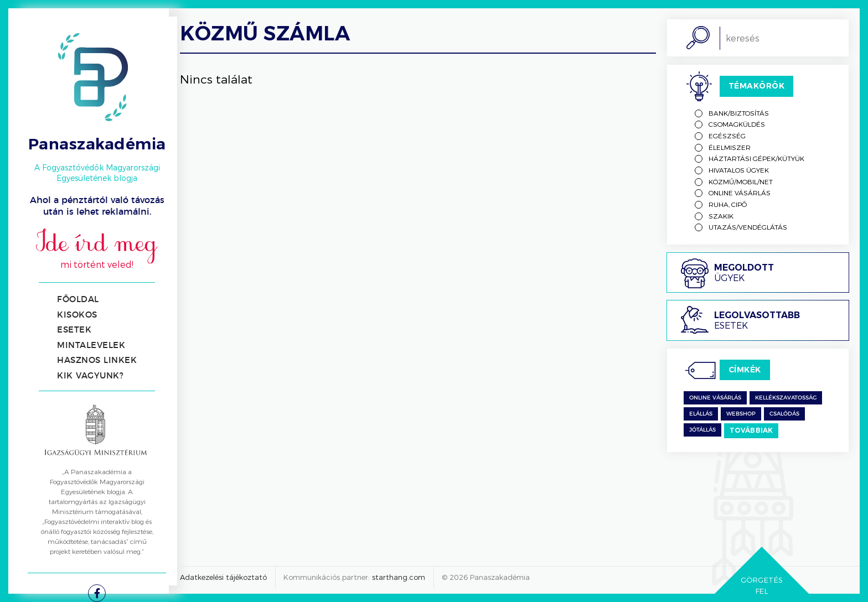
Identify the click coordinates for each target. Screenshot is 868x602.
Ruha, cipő (728, 204)
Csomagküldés (737, 124)
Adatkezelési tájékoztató (223, 577)
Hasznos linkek (97, 360)
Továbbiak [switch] (751, 430)
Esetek (74, 330)
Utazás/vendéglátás (748, 227)
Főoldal (78, 300)
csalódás (784, 414)
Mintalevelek (91, 346)
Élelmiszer (730, 147)
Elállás (701, 414)
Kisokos (77, 315)
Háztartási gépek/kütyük (756, 158)
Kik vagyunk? (90, 376)
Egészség (727, 136)
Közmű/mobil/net (741, 181)
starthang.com (399, 577)
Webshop (741, 414)
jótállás (702, 430)
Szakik (721, 216)
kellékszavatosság (786, 398)
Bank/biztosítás (739, 113)
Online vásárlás (740, 193)
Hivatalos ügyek (739, 170)
